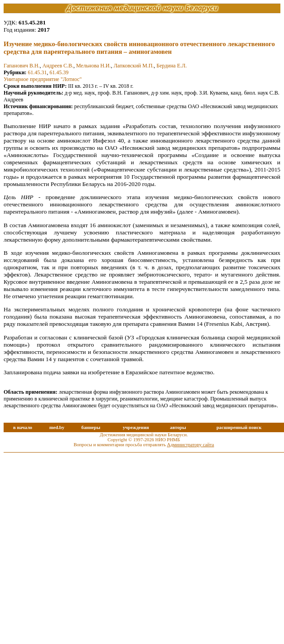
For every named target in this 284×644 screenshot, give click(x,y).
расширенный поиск (239, 427)
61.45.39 (59, 72)
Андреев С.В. (58, 66)
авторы (178, 427)
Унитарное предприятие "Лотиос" (43, 79)
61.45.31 (38, 72)
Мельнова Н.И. (93, 66)
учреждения (136, 427)
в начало (23, 427)
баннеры (91, 427)
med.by (57, 427)
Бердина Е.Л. (172, 66)
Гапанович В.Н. (22, 66)
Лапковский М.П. (134, 66)
